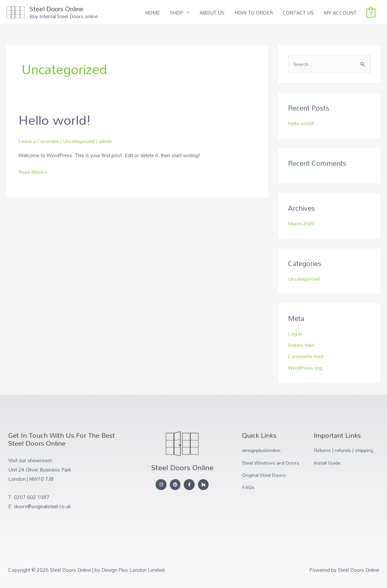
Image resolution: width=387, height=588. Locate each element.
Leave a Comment (39, 142)
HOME (152, 13)
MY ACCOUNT (340, 13)
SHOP (177, 13)
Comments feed (306, 356)
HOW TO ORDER (254, 13)
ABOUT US (212, 13)
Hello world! (55, 120)
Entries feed (301, 345)
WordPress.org (305, 368)
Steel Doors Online (59, 9)
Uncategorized (79, 142)
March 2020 (302, 224)
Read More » (33, 173)
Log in (295, 334)
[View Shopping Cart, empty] (371, 13)
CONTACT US (298, 13)
